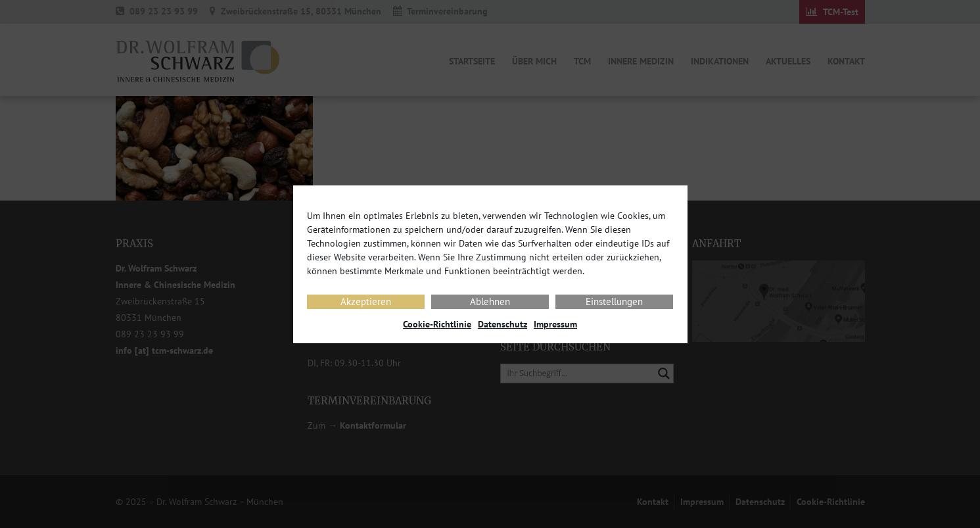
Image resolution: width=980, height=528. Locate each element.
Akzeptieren (366, 301)
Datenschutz (502, 324)
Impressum (555, 324)
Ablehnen (490, 301)
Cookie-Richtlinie (437, 324)
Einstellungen (614, 301)
